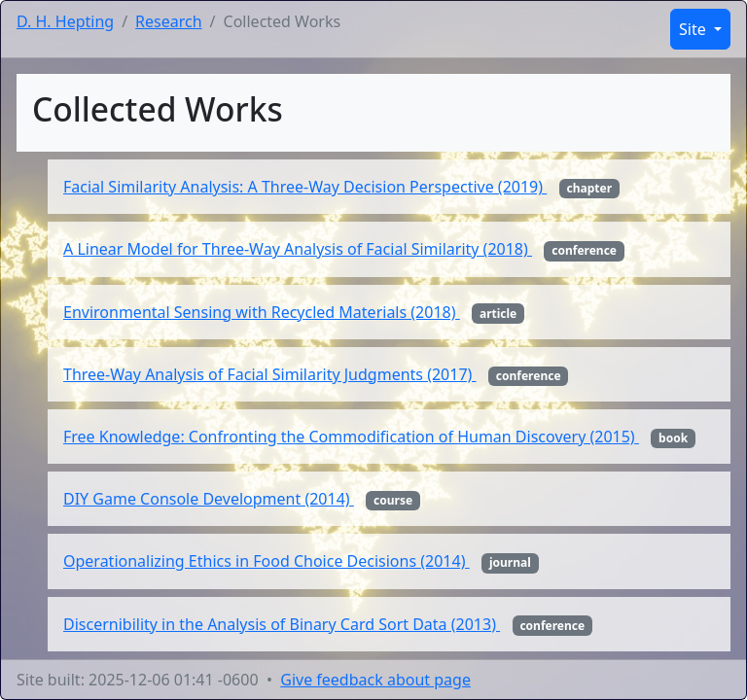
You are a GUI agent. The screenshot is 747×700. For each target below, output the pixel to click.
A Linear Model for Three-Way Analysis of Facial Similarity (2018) (298, 249)
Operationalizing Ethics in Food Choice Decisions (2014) (267, 561)
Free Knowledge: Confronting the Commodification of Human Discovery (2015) (351, 437)
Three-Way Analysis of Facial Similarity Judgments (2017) (270, 374)
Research (169, 21)
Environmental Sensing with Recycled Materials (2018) (262, 312)
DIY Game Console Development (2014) (209, 499)
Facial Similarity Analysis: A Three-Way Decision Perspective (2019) (305, 187)
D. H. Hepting (65, 21)
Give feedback (375, 680)
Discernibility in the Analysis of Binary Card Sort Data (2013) (282, 624)
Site (694, 29)
